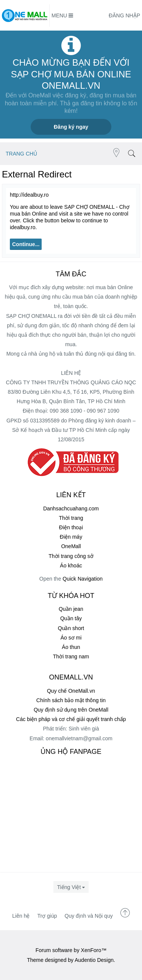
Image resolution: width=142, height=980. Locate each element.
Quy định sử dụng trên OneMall (71, 710)
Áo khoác (71, 566)
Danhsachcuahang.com (71, 508)
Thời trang (71, 518)
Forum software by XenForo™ (71, 950)
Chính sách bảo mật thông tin (71, 700)
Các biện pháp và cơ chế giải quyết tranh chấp (71, 719)
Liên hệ (21, 916)
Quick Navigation (83, 579)
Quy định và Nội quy (89, 916)
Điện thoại (71, 527)
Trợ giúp (47, 916)
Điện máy (71, 537)
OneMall (71, 546)
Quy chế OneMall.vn (71, 691)
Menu (62, 15)
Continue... (26, 244)
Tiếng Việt (69, 887)
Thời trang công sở (71, 556)
